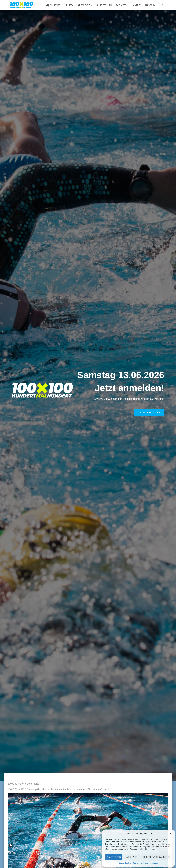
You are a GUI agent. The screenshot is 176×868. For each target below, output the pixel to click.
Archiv (151, 5)
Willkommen (54, 5)
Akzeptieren (114, 857)
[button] (170, 834)
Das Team (122, 5)
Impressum (154, 863)
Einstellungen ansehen (157, 857)
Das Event (85, 5)
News (69, 5)
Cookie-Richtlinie (125, 863)
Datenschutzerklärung (141, 863)
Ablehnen (132, 857)
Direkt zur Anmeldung (149, 412)
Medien (136, 5)
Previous (11, 846)
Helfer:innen (104, 5)
